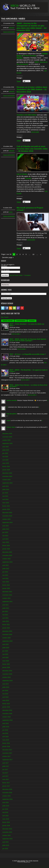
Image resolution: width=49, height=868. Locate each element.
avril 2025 (5, 460)
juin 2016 (5, 809)
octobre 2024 (6, 480)
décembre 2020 (7, 631)
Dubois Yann (11, 427)
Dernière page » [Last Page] (8, 257)
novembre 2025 (7, 437)
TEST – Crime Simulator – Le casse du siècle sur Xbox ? (27, 325)
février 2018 (6, 743)
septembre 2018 (7, 720)
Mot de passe (5, 270)
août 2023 (5, 526)
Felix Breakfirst (11, 414)
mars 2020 (6, 661)
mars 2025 (6, 463)
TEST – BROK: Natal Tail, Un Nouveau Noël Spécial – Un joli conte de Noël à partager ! (28, 340)
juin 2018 (5, 730)
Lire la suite (35, 132)
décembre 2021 (7, 592)
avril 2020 (5, 658)
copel (8, 420)
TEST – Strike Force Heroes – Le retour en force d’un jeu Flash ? (28, 386)
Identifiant (4, 266)
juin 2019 (5, 690)
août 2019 (5, 684)
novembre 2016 (7, 793)
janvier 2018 (6, 746)
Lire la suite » (16, 334)
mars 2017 (6, 779)
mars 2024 (6, 503)
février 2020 (6, 664)
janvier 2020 (6, 667)
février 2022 (6, 585)
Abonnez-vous (7, 298)
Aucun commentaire (9, 32)
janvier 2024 (6, 509)
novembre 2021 (7, 595)
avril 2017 (5, 776)
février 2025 (6, 466)
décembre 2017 (7, 750)
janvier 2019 (6, 707)
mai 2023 (5, 536)
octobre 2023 (6, 519)
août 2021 (5, 605)
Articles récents (8, 321)
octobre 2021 (6, 598)
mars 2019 (6, 700)
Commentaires (21, 321)
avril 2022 (5, 578)
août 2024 (5, 486)
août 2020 (5, 644)
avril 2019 (5, 697)
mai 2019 (5, 694)
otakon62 (12, 28)
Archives (32, 321)
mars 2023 (6, 542)
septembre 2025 (7, 443)
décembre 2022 (7, 552)
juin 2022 (5, 572)
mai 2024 (5, 496)
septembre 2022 (7, 562)
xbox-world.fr (21, 861)
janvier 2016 (6, 826)
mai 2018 (5, 733)
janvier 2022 (6, 588)
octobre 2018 (6, 717)
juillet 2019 (6, 687)
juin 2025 (5, 453)
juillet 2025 (6, 450)
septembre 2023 (7, 522)
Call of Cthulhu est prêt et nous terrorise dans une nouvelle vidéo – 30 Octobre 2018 (32, 149)
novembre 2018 (7, 714)
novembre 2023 (7, 516)
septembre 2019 (7, 681)
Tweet (19, 81)
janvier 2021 (6, 628)
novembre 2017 (7, 753)
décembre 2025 (7, 434)
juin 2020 (5, 651)
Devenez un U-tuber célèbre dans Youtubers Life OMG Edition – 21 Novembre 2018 (32, 89)
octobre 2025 (6, 440)
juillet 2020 (6, 648)
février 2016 (6, 822)
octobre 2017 (6, 756)
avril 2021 (5, 618)
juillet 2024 (6, 490)
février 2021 (6, 625)
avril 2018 (5, 737)
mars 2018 (6, 740)
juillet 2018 (6, 727)
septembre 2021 (7, 602)
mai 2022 (5, 575)
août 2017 (5, 763)
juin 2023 (5, 532)
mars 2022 (6, 582)
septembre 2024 (7, 483)
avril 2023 (5, 539)
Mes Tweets (5, 317)
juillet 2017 (6, 766)
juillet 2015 (6, 845)
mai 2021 (5, 615)
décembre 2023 (7, 513)
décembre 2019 (7, 671)
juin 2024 (5, 493)
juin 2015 (5, 849)
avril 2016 (5, 816)
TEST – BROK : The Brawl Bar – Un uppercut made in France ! (28, 371)
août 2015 (5, 842)
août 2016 (5, 802)
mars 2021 (6, 621)
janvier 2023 (6, 549)
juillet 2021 (6, 608)
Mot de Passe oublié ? (17, 275)
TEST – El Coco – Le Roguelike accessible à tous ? (28, 354)
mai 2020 (5, 654)
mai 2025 (5, 457)
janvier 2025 (6, 470)
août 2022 (5, 565)
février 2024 (6, 506)
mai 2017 (5, 773)
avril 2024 (5, 499)
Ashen (11, 212)
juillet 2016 (6, 806)
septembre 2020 (7, 641)
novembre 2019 (7, 674)
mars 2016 (6, 819)
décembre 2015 (7, 829)
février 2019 (6, 704)
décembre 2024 (7, 473)
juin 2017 (5, 770)
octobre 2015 (6, 835)
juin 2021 (5, 611)
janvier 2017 (6, 786)
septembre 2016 (7, 799)
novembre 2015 (7, 832)
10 (33, 254)
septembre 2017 (7, 760)
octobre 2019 (6, 677)
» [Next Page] (41, 254)
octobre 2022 (6, 559)
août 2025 (5, 447)
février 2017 (6, 783)
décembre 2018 (7, 710)
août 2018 (5, 723)
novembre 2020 (7, 634)
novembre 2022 (7, 555)
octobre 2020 (6, 638)
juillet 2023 (6, 529)
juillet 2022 (6, 569)
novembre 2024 (7, 476)
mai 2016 (5, 812)
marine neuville (12, 400)
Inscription (28, 275)
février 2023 (6, 546)
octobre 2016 (6, 796)
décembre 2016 (7, 789)
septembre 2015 (7, 839)
